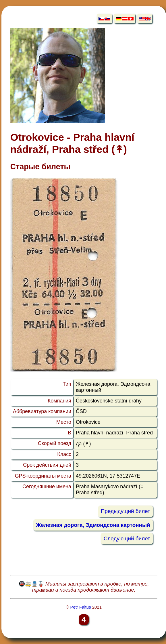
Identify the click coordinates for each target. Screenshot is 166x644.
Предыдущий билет (126, 511)
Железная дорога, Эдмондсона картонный (93, 525)
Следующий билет (127, 538)
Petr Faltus (80, 607)
